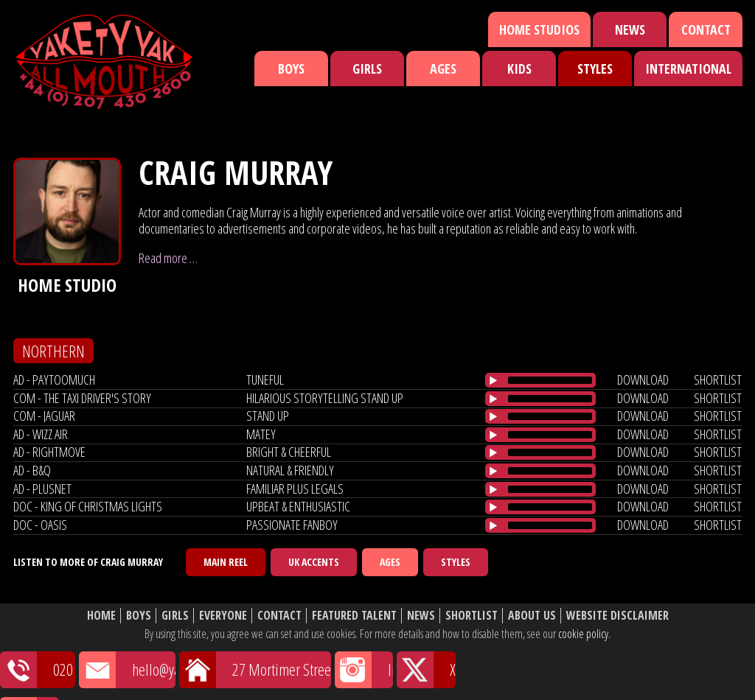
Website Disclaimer (617, 616)
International (688, 69)
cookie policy (583, 634)
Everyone (223, 616)
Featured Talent (354, 616)
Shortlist (472, 616)
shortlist (718, 379)
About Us (532, 616)
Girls (367, 69)
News (630, 29)
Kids (519, 69)
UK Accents (314, 562)
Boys (291, 69)
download (643, 379)
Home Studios (539, 29)
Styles (595, 69)
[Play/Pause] (493, 380)
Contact (706, 29)
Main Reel (226, 562)
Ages (443, 69)
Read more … (168, 258)
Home (101, 616)
